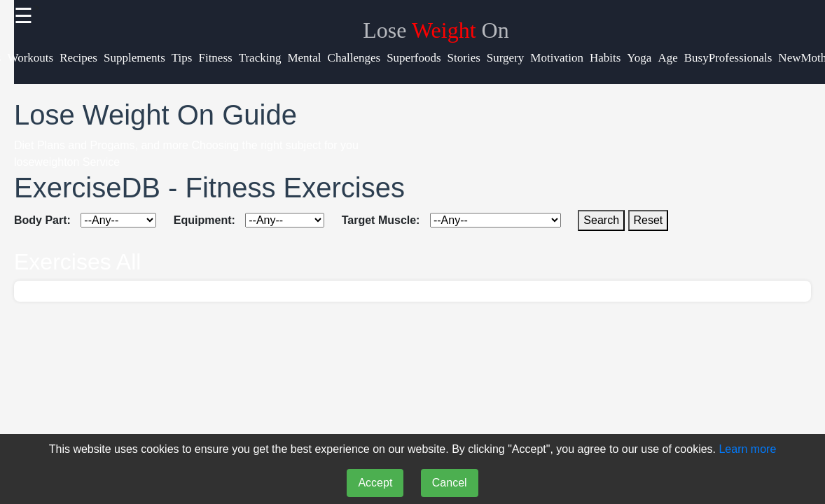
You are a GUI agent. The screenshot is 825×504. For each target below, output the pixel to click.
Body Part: (42, 220)
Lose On (436, 30)
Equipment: (204, 220)
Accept (375, 483)
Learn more (747, 449)
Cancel (450, 483)
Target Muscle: (381, 220)
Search (601, 220)
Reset (649, 220)
